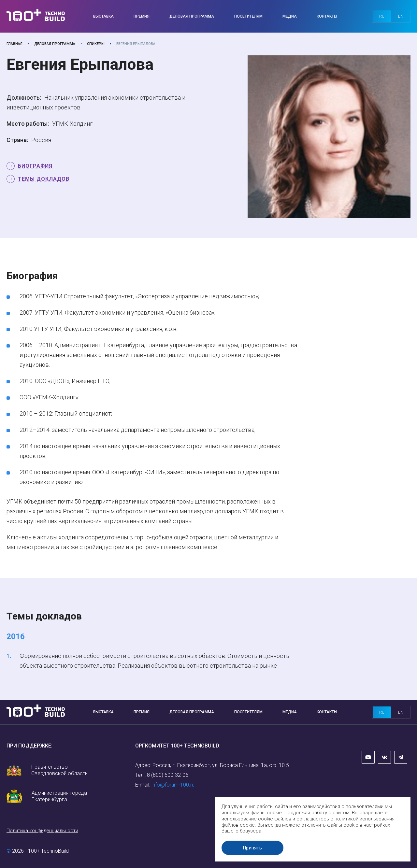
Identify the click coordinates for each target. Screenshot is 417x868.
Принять (252, 848)
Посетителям (248, 16)
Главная (14, 44)
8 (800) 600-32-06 (168, 775)
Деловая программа (192, 16)
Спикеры (96, 44)
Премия (142, 16)
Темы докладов (44, 179)
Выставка (103, 16)
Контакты (327, 16)
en (401, 16)
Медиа (290, 16)
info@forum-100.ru (173, 785)
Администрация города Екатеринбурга (59, 796)
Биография (35, 166)
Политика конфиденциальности (42, 831)
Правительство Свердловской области (59, 770)
